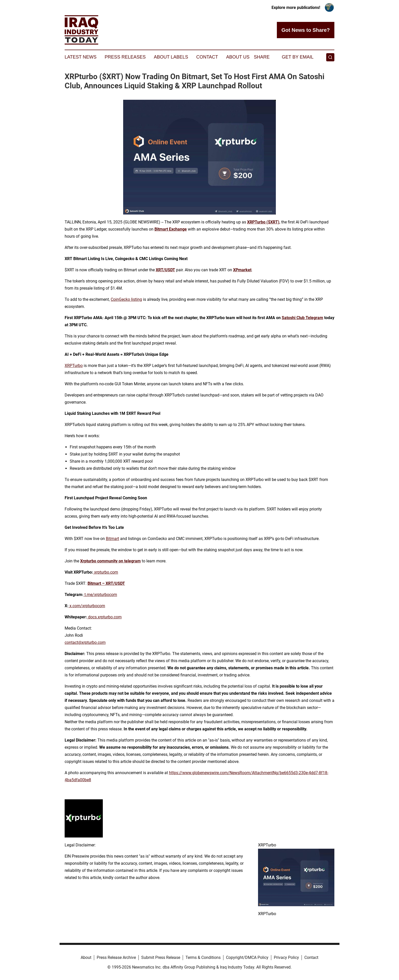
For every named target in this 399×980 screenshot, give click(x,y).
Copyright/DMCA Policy (247, 957)
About (86, 957)
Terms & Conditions (203, 957)
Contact (207, 57)
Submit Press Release (161, 957)
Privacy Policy (286, 957)
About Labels (171, 57)
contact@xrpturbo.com (85, 642)
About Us (238, 57)
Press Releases (125, 57)
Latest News (81, 57)
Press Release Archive (116, 957)
